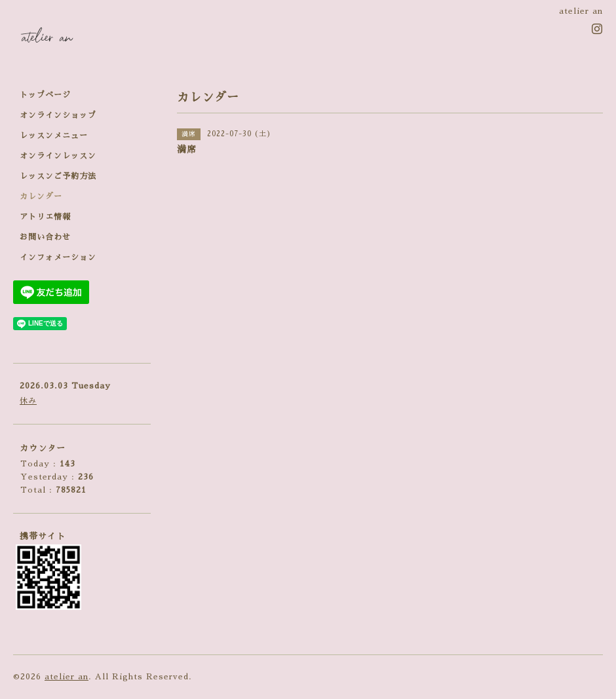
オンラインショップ (58, 115)
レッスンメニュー (54, 136)
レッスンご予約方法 (58, 176)
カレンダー (41, 197)
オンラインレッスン (58, 156)
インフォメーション (58, 257)
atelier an (67, 677)
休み (28, 401)
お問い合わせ (45, 237)
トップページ (45, 95)
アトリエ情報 (45, 217)
